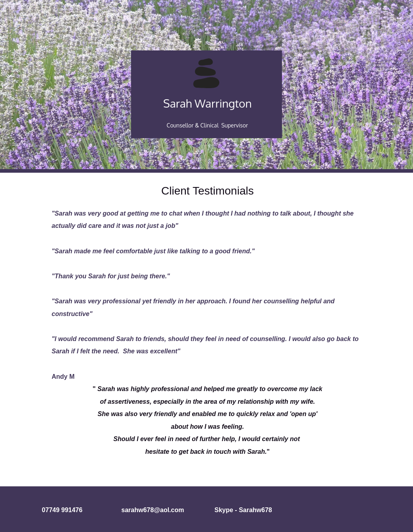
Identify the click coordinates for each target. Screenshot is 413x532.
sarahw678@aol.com (153, 510)
